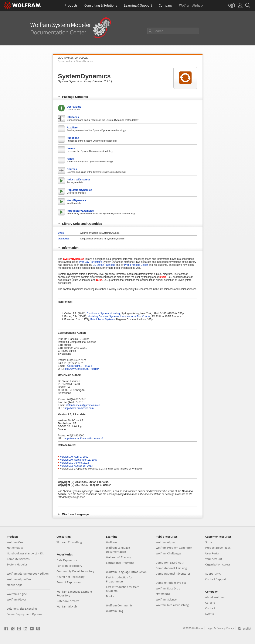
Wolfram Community (119, 605)
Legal (210, 628)
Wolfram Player (17, 599)
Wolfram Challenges (169, 553)
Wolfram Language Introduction (126, 572)
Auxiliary (72, 128)
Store (209, 542)
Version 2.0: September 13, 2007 (79, 460)
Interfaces (73, 117)
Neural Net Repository (71, 577)
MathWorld (163, 594)
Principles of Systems (103, 319)
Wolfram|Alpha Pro (19, 579)
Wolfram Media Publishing (172, 605)
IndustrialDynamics (79, 180)
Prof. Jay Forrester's (91, 262)
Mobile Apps (15, 585)
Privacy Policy (225, 628)
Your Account (214, 559)
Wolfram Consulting (69, 542)
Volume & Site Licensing (22, 609)
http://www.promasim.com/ (79, 408)
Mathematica (15, 548)
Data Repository (67, 560)
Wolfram (198, 628)
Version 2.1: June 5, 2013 (75, 463)
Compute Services (18, 559)
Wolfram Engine (17, 594)
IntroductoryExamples (80, 211)
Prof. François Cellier (136, 265)
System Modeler (66, 61)
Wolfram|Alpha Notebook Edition (28, 574)
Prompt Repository (69, 582)
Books (110, 596)
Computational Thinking (171, 568)
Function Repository (69, 566)
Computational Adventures (173, 574)
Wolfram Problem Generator (174, 548)
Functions (73, 138)
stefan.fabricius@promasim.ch (83, 405)
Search (159, 31)
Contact (210, 608)
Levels (71, 148)
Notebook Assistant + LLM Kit (25, 553)
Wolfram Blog (115, 611)
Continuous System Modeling (103, 314)
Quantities (64, 239)
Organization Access (218, 564)
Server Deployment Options (24, 614)
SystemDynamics (84, 61)
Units (61, 233)
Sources (72, 169)
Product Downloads (218, 548)
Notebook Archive (68, 601)
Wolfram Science (166, 599)
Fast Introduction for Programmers (119, 579)
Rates (70, 159)
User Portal (212, 553)
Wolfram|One (15, 542)
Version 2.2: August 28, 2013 (76, 466)
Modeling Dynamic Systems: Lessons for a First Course (119, 316)
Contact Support (216, 579)
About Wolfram (215, 597)
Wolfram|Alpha (165, 542)
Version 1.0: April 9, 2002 (74, 457)
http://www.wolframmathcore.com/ (84, 439)
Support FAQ (213, 574)
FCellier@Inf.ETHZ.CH (79, 366)
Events (210, 614)
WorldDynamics (76, 200)
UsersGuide (74, 107)
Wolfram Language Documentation (118, 550)
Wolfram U (113, 542)
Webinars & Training (119, 557)
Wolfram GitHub (67, 606)
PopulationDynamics (80, 190)
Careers (210, 603)
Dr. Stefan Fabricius (104, 265)
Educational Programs (120, 563)
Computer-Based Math (170, 562)
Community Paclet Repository (75, 571)
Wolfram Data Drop (168, 588)
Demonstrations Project (171, 583)
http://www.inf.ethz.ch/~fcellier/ (82, 369)
